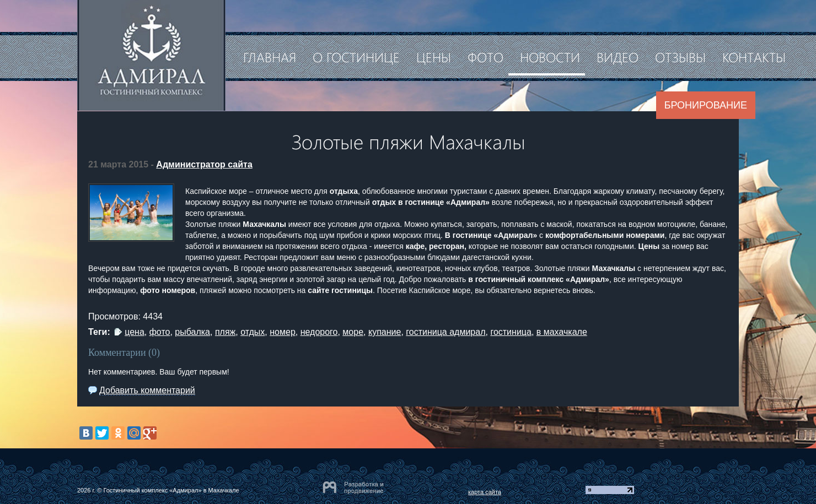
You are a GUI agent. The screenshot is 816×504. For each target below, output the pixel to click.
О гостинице (356, 57)
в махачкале (562, 332)
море (353, 332)
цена (135, 332)
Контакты (754, 57)
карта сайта (485, 492)
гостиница (511, 332)
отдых (253, 332)
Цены (434, 57)
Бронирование (706, 105)
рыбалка (192, 332)
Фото (485, 57)
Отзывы (680, 57)
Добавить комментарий (147, 390)
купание (385, 332)
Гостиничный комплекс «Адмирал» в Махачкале (171, 490)
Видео (618, 57)
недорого (319, 332)
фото (160, 332)
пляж (225, 332)
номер (283, 332)
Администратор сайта (204, 164)
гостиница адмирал (445, 332)
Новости (550, 57)
